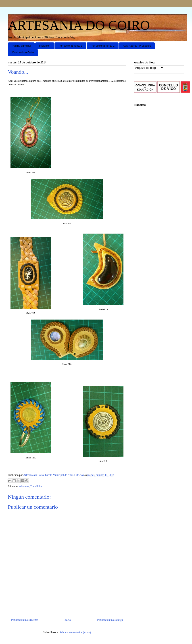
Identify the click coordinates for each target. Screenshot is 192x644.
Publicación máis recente (25, 620)
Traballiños (36, 486)
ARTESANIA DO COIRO (79, 25)
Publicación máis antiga (110, 620)
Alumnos (24, 486)
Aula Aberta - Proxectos (137, 46)
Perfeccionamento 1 (70, 46)
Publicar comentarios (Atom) (75, 632)
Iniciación (45, 46)
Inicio (68, 620)
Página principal (21, 46)
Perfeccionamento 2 (103, 46)
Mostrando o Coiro (23, 52)
